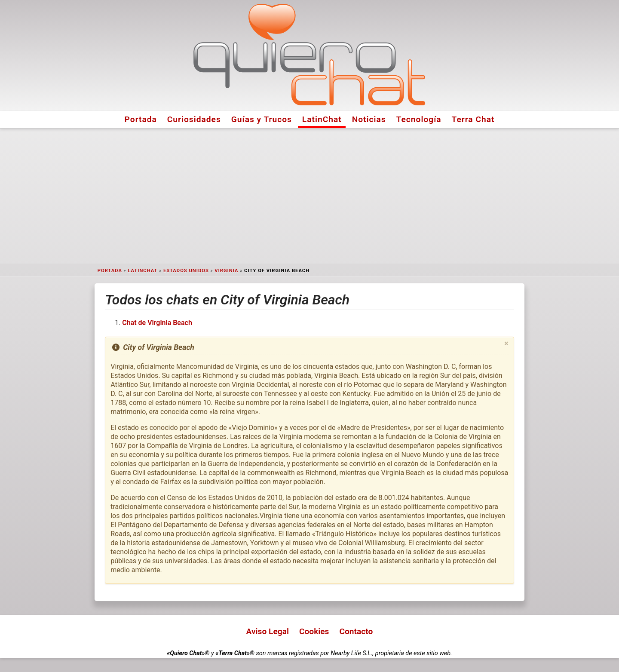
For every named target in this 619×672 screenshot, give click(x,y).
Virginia (226, 271)
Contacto (356, 631)
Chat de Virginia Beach (157, 323)
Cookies (314, 631)
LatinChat (322, 119)
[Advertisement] (309, 196)
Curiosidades (194, 119)
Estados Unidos (186, 271)
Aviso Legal (268, 631)
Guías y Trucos (262, 119)
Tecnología (419, 119)
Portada (141, 119)
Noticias (369, 119)
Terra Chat (473, 119)
